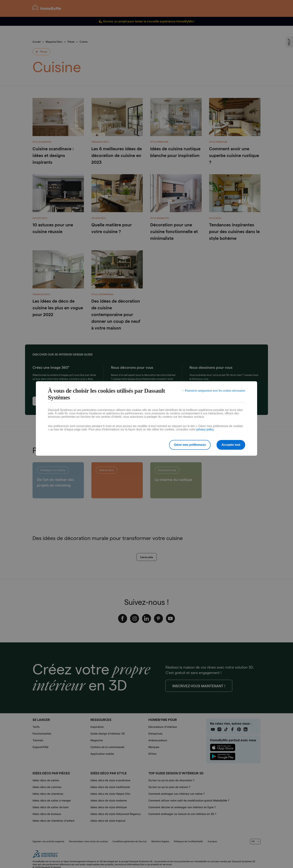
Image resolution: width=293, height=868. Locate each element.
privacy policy (205, 429)
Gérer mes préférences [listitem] (190, 445)
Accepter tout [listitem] (231, 445)
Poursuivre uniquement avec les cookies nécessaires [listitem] (215, 391)
